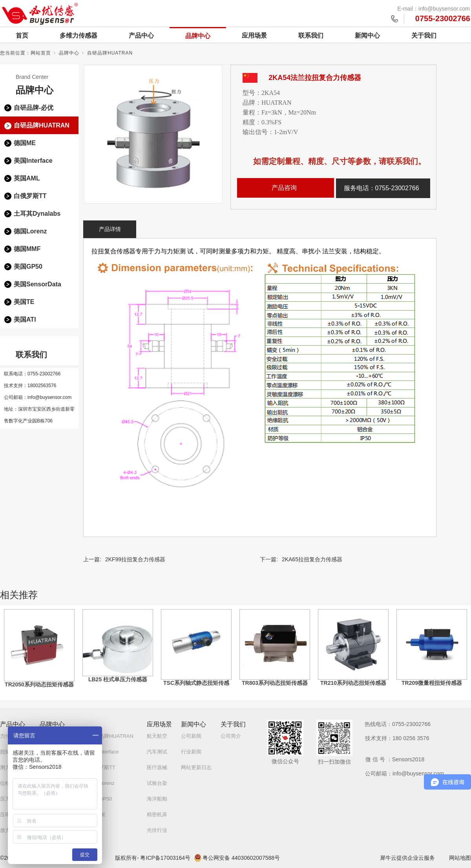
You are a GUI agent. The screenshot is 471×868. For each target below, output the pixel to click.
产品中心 (141, 35)
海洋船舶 (157, 799)
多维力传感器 (78, 35)
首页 (22, 35)
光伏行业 (157, 830)
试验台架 (157, 783)
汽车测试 (157, 752)
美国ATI (25, 319)
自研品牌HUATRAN (110, 53)
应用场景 (254, 35)
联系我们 (311, 35)
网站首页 (41, 53)
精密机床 (157, 814)
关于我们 (424, 35)
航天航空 (157, 736)
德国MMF (27, 249)
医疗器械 (157, 767)
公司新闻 (191, 736)
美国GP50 (28, 267)
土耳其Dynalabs (37, 214)
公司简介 (231, 736)
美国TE (24, 302)
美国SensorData (37, 284)
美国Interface (33, 161)
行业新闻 (191, 752)
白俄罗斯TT (30, 196)
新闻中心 (367, 35)
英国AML (27, 178)
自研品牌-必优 (34, 108)
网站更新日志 (196, 767)
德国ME (25, 143)
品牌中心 (198, 36)
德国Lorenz (30, 231)
